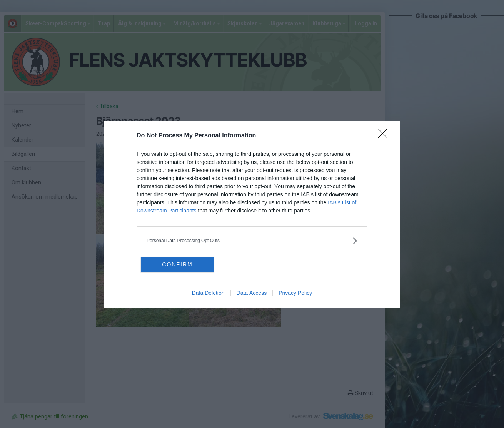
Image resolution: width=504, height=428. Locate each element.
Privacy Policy (295, 293)
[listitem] (252, 241)
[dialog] (252, 214)
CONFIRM (177, 264)
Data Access (252, 293)
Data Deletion (208, 293)
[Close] (385, 136)
